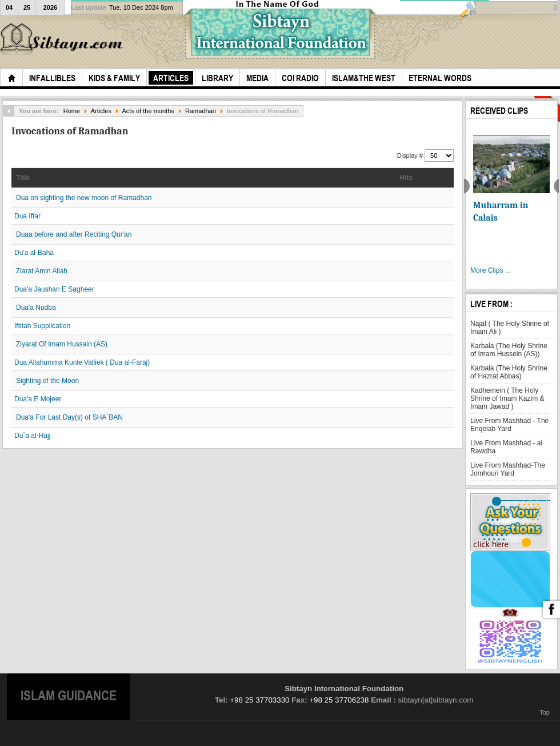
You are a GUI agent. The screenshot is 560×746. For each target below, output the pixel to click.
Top (545, 712)
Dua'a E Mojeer (38, 399)
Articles (101, 111)
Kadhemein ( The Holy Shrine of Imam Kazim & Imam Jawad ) (507, 398)
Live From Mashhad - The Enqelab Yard (509, 425)
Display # (411, 155)
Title (23, 178)
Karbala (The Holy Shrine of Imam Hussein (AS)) (509, 350)
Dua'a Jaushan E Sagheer (54, 289)
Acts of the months (148, 111)
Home (72, 111)
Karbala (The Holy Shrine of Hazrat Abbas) (509, 372)
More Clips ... (491, 270)
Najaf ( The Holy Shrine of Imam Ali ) (510, 328)
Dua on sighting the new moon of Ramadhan (84, 198)
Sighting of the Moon (47, 381)
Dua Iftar (27, 216)
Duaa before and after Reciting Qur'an (74, 234)
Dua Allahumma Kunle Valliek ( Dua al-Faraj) (82, 362)
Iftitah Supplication (42, 326)
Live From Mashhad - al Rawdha (506, 447)
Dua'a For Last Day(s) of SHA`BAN (69, 417)
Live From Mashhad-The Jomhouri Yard (508, 469)
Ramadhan (201, 111)
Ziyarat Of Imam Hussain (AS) (62, 344)
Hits (407, 178)
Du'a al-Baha (34, 253)
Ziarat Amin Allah (42, 271)
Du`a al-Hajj (32, 436)
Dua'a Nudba (36, 308)
